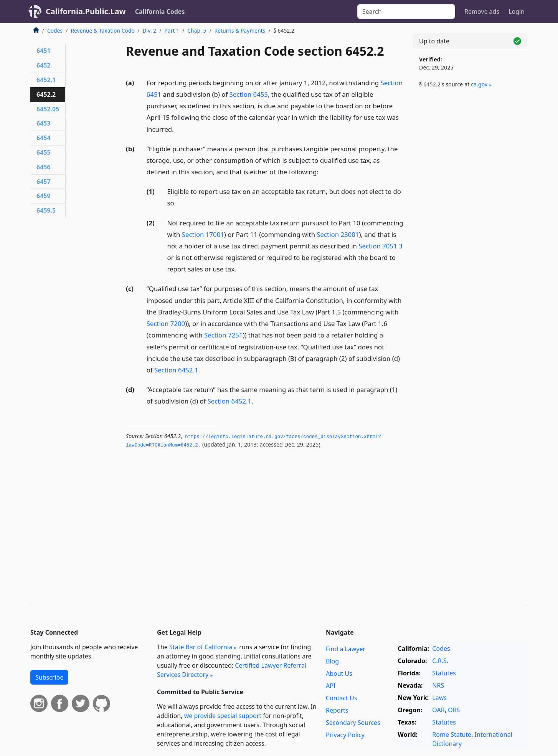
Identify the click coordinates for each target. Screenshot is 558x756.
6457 (44, 182)
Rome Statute (452, 734)
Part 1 (172, 31)
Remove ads (482, 12)
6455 (44, 152)
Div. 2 (150, 31)
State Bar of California (201, 647)
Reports (337, 710)
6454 (44, 138)
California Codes (160, 12)
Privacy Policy (345, 735)
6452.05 (48, 109)
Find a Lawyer (346, 649)
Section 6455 (249, 94)
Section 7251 (223, 335)
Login (517, 12)
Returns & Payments (240, 31)
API (331, 686)
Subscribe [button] (49, 677)
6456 (44, 167)
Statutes (444, 673)
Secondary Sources (353, 723)
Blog (332, 661)
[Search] (406, 12)
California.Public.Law (86, 11)
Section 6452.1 (176, 370)
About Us (339, 673)
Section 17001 (203, 234)
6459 (44, 196)
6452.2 (46, 94)
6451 (44, 51)
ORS (454, 710)
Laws (439, 698)
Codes (55, 31)
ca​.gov (479, 84)
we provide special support (223, 716)
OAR (438, 710)
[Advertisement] (470, 222)
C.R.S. (440, 661)
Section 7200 (166, 323)
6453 (44, 123)
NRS (438, 685)
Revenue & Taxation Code (102, 31)
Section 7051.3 (381, 246)
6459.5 (46, 210)
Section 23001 (338, 234)
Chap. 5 (197, 31)
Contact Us (341, 698)
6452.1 (46, 80)
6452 (44, 65)
